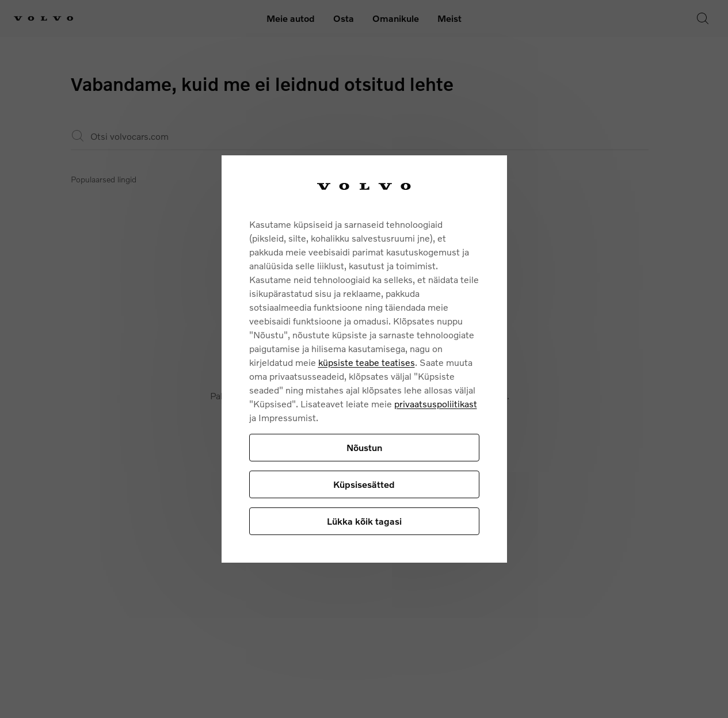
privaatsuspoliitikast (436, 404)
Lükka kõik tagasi (364, 521)
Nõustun (364, 447)
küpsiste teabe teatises (367, 362)
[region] (364, 359)
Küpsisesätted (364, 484)
